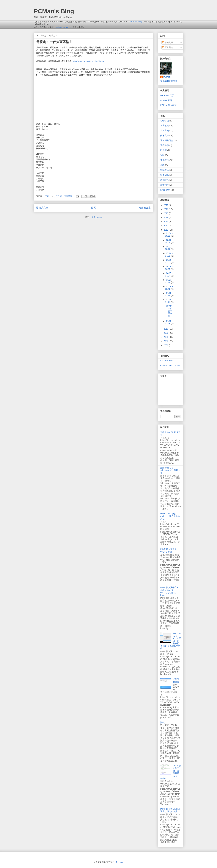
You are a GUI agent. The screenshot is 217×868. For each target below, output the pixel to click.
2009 (166, 333)
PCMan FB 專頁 (135, 22)
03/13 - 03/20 (169, 281)
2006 (166, 345)
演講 (162, 165)
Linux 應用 (165, 190)
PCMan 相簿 (166, 100)
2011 (166, 230)
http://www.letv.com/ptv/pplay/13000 (88, 61)
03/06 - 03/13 (169, 288)
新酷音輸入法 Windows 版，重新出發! (170, 470)
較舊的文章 (145, 208)
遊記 (162, 155)
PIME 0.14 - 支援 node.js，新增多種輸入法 (170, 516)
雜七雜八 (165, 180)
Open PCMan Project (170, 366)
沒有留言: (69, 196)
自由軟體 (165, 126)
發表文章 (168, 42)
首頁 (93, 208)
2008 (166, 337)
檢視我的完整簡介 (169, 81)
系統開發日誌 (167, 140)
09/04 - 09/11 (169, 235)
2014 (166, 217)
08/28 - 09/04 (169, 241)
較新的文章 (42, 208)
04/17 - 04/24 (169, 274)
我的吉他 (165, 130)
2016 (166, 209)
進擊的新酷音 (176, 680)
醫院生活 (165, 170)
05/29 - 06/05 (169, 268)
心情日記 (165, 121)
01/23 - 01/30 (169, 294)
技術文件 (165, 135)
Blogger (120, 862)
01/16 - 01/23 (169, 301)
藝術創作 (165, 185)
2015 (166, 213)
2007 (166, 341)
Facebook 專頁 (167, 95)
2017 (166, 205)
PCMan (167, 77)
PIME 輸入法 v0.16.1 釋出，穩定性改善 (170, 810)
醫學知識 (165, 175)
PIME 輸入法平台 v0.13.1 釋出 (168, 550)
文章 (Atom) (97, 217)
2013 (166, 222)
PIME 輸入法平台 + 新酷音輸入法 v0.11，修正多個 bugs (169, 591)
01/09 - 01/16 (169, 322)
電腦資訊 (165, 160)
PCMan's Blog (54, 11)
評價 (162, 722)
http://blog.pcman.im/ (63, 27)
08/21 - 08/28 (169, 248)
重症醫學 (165, 145)
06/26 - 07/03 (169, 261)
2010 (166, 329)
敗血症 (164, 150)
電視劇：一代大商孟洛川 (54, 42)
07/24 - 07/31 (169, 255)
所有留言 (168, 47)
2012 (166, 226)
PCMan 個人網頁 (168, 105)
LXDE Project (167, 361)
